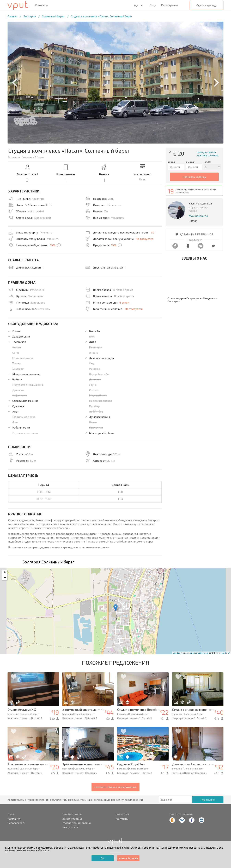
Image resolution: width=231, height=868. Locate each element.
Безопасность (16, 823)
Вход (153, 5)
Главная (12, 16)
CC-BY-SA (226, 653)
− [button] (5, 578)
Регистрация (170, 5)
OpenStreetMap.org (199, 653)
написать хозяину (194, 177)
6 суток (124, 302)
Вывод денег (70, 827)
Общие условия (72, 819)
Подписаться (208, 800)
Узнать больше (128, 858)
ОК (103, 858)
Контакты (41, 5)
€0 (152, 232)
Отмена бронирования (76, 823)
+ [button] (5, 573)
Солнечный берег (53, 16)
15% (53, 245)
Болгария (30, 16)
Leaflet (176, 653)
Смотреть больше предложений (115, 787)
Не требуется (144, 239)
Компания (14, 819)
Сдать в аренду (206, 5)
